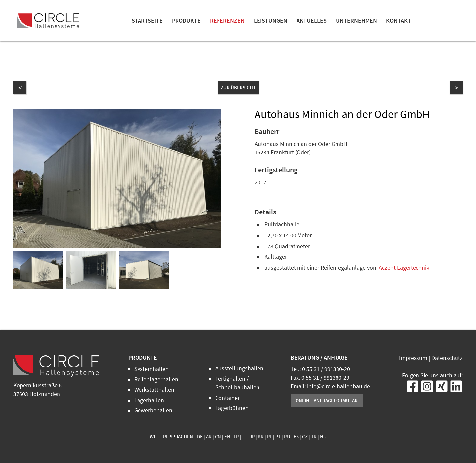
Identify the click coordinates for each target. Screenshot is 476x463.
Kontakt (398, 21)
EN (227, 437)
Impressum (413, 358)
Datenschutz (447, 358)
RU (287, 437)
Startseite (147, 21)
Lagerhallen (149, 400)
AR (209, 437)
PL (270, 437)
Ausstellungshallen (239, 368)
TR (314, 437)
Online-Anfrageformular (327, 400)
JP (252, 437)
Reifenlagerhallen (156, 379)
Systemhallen (151, 369)
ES (296, 437)
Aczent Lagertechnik (404, 268)
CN (218, 437)
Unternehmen (356, 21)
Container (227, 398)
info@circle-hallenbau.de (338, 386)
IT (244, 437)
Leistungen (271, 21)
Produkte (186, 21)
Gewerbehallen (153, 410)
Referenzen (227, 21)
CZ (305, 437)
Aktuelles (312, 21)
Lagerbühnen (232, 408)
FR (236, 437)
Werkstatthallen (154, 390)
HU (323, 437)
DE (200, 437)
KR (261, 437)
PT (278, 437)
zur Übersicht (238, 87)
